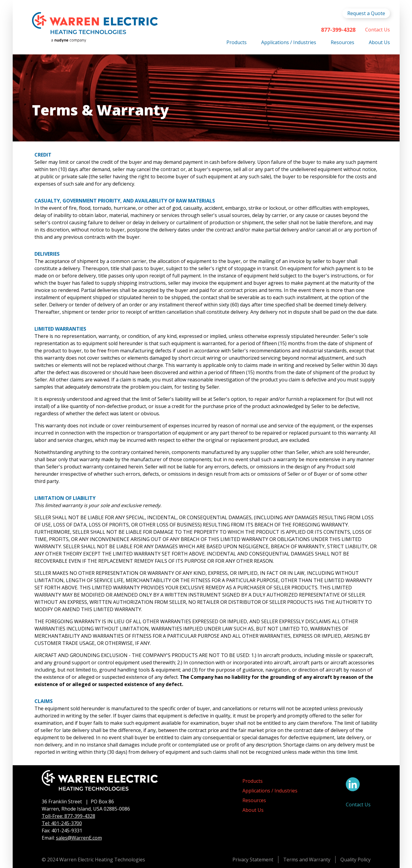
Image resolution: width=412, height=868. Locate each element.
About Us (379, 42)
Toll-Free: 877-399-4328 (68, 816)
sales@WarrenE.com (79, 838)
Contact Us (378, 30)
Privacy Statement (253, 860)
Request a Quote (366, 13)
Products (237, 42)
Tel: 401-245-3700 (62, 823)
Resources (342, 42)
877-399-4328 (338, 30)
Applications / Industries (289, 42)
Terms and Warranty (307, 860)
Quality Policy (355, 860)
